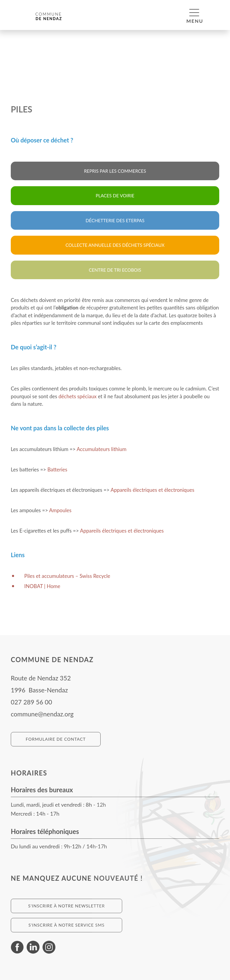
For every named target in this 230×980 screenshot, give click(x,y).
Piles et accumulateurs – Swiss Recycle (67, 576)
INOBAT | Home (42, 586)
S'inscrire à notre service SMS (66, 925)
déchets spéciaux (77, 396)
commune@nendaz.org (42, 714)
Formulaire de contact (56, 739)
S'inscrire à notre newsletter (66, 906)
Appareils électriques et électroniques (152, 490)
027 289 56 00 (31, 702)
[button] (194, 12)
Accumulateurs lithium (102, 449)
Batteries (57, 469)
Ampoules (60, 510)
